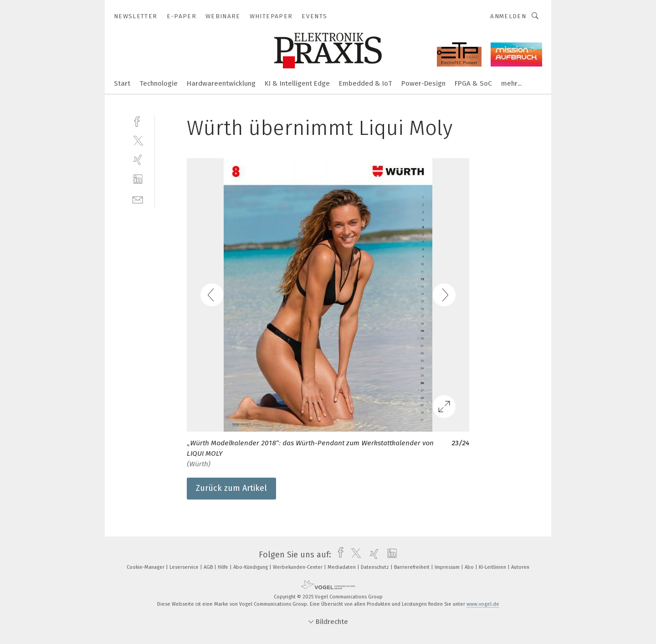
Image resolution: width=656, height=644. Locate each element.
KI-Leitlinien (493, 567)
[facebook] (138, 121)
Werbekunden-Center (298, 567)
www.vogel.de (483, 604)
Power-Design (423, 83)
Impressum (448, 567)
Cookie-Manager (146, 567)
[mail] (138, 199)
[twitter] (138, 140)
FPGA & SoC (473, 83)
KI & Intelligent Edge (297, 83)
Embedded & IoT (366, 83)
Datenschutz (376, 567)
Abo (470, 567)
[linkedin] (138, 179)
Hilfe (224, 567)
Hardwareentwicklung (221, 83)
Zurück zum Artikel (231, 488)
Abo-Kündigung (251, 567)
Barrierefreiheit (413, 567)
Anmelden (508, 16)
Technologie (159, 83)
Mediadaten (342, 567)
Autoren (520, 567)
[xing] (138, 160)
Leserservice (185, 567)
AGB (209, 567)
